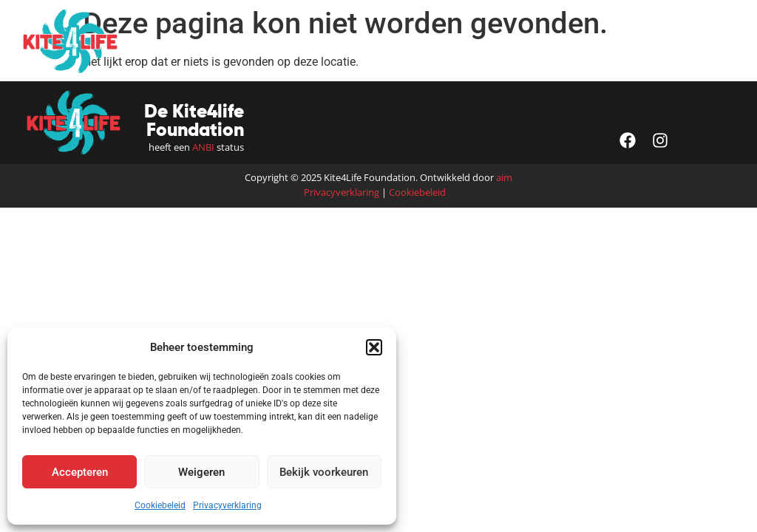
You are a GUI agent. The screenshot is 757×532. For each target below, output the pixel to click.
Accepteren (80, 472)
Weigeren (201, 472)
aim (504, 178)
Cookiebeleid (160, 505)
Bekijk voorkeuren (324, 472)
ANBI (203, 147)
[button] (374, 347)
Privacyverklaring (227, 505)
